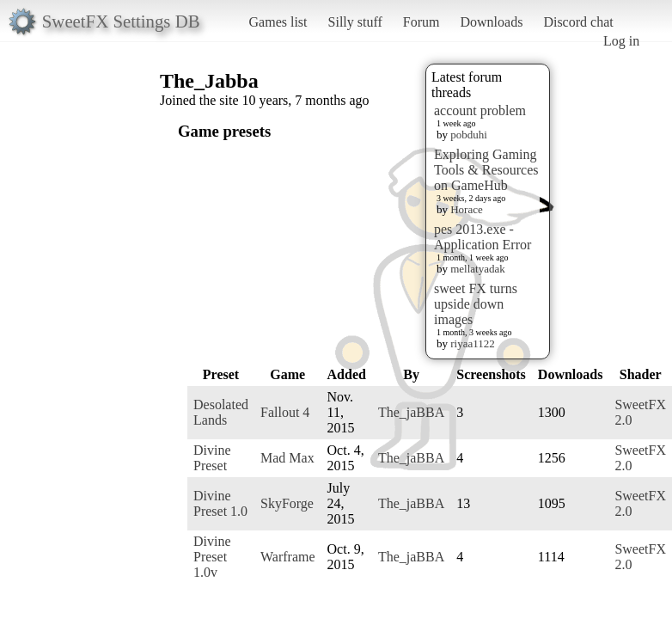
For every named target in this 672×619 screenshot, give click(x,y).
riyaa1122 (473, 343)
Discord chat (578, 22)
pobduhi (469, 135)
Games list (278, 22)
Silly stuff (355, 22)
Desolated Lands (221, 412)
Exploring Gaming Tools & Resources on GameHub (486, 170)
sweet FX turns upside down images (476, 304)
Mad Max (287, 458)
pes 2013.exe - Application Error (483, 237)
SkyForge (287, 503)
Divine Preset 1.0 (220, 503)
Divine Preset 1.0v (212, 557)
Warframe (288, 557)
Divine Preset (212, 458)
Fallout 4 (285, 412)
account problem (480, 110)
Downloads (491, 22)
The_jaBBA (411, 412)
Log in (621, 41)
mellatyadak (478, 269)
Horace (467, 209)
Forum (422, 22)
